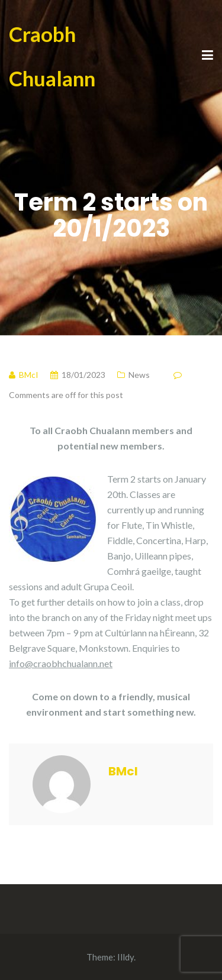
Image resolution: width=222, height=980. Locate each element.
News (139, 375)
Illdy (126, 957)
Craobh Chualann (52, 56)
